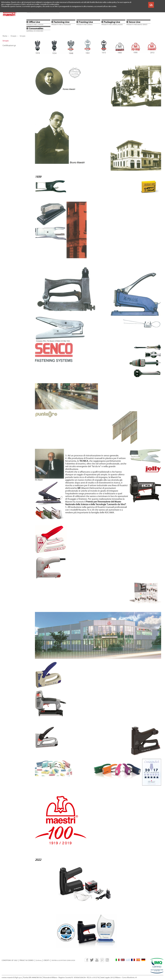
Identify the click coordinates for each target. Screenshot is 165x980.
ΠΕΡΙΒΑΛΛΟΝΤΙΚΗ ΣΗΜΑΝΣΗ (63, 960)
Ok (151, 5)
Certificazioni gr (9, 46)
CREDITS (47, 960)
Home (5, 36)
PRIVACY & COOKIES (27, 960)
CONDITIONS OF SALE (10, 960)
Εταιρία (13, 36)
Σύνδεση (39, 960)
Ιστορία (22, 36)
